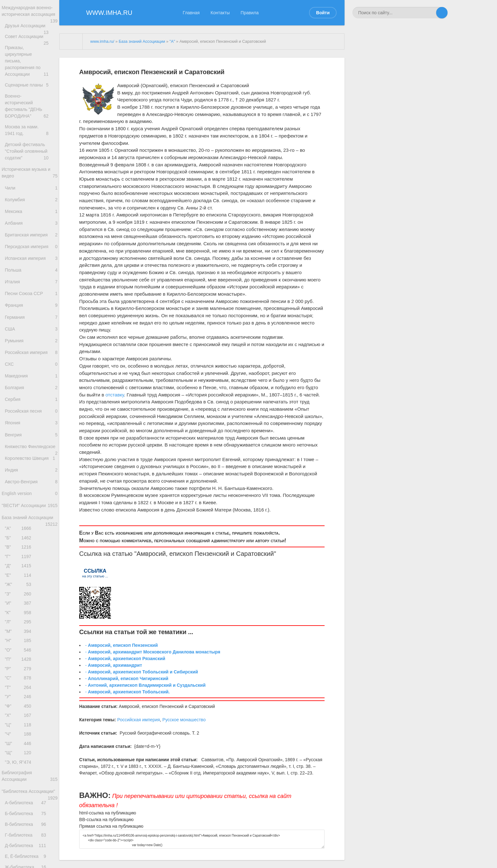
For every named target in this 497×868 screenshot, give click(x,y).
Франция (31, 330)
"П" (19, 738)
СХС (31, 397)
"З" (19, 664)
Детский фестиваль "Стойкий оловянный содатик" (31, 156)
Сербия (31, 437)
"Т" (19, 770)
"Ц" (19, 812)
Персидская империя (31, 263)
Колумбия (31, 209)
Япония (31, 463)
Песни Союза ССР (31, 316)
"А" (19, 590)
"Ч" (19, 823)
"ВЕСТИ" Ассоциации (30, 566)
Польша (31, 289)
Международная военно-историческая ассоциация (30, 15)
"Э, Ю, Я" (19, 855)
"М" (19, 707)
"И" (19, 675)
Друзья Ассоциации (31, 35)
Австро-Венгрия (31, 537)
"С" (19, 759)
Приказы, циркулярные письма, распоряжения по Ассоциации (31, 69)
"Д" (19, 632)
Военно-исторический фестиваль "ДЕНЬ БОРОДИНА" (31, 109)
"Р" (19, 749)
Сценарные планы (31, 89)
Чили (31, 196)
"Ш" (19, 833)
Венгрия (31, 477)
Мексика (31, 223)
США (31, 356)
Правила (250, 13)
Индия (31, 523)
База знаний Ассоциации (30, 580)
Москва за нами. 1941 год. (31, 132)
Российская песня (31, 450)
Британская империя (31, 249)
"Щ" (19, 844)
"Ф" (19, 791)
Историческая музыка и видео (30, 179)
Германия (31, 343)
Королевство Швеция (31, 510)
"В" (19, 611)
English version (30, 550)
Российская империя (31, 383)
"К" (19, 685)
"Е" (19, 643)
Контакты (220, 13)
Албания (31, 236)
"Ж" (19, 654)
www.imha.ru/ (102, 42)
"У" (19, 780)
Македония (31, 410)
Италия (31, 303)
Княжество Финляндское (31, 494)
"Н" (19, 717)
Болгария (31, 423)
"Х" (19, 802)
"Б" (19, 601)
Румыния (31, 370)
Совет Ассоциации (31, 49)
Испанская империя (31, 276)
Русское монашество (184, 720)
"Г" (19, 622)
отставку (115, 395)
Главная (191, 13)
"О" (19, 727)
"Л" (19, 696)
